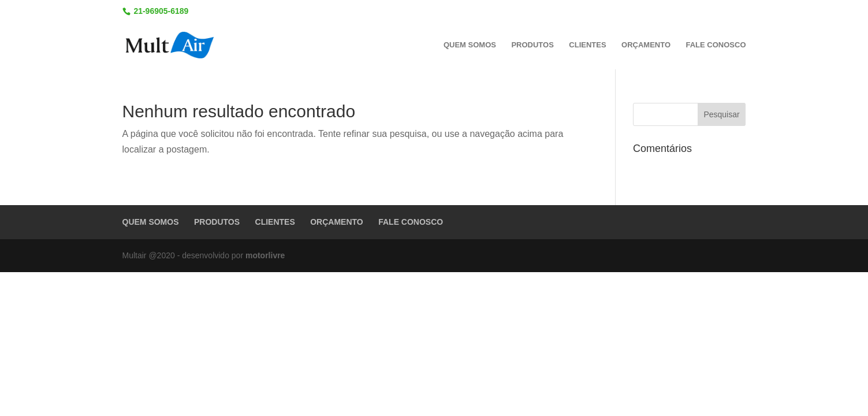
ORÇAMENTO (646, 45)
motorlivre (265, 255)
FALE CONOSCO (716, 45)
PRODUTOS (532, 45)
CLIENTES (587, 45)
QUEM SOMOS (470, 45)
